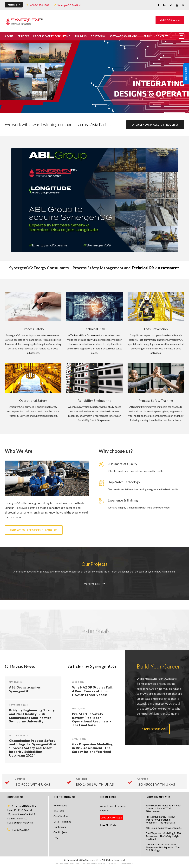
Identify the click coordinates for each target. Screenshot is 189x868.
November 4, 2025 (18, 705)
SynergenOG (93, 860)
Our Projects (60, 832)
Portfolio (98, 36)
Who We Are (60, 805)
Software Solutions (123, 36)
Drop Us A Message (111, 817)
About (9, 36)
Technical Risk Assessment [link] (155, 268)
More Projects (94, 584)
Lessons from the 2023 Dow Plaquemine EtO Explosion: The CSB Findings (163, 847)
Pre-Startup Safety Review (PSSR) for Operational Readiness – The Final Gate (92, 719)
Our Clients (60, 827)
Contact (162, 36)
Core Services (61, 816)
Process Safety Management (69, 863)
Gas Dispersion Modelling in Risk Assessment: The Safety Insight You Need (92, 748)
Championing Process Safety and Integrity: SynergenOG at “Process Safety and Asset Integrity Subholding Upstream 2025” (33, 748)
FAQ (56, 838)
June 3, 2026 (78, 682)
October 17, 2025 (18, 735)
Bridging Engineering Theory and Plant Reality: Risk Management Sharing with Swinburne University (32, 716)
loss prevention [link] (147, 340)
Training (81, 36)
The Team (59, 811)
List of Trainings (62, 822)
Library (147, 36)
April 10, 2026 (79, 739)
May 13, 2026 (15, 682)
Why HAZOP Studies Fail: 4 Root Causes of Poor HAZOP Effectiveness (92, 691)
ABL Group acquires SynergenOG (25, 689)
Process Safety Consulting (52, 36)
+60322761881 (21, 830)
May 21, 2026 (78, 709)
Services (23, 36)
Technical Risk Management (120, 863)
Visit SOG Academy (170, 20)
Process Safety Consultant (95, 863)
